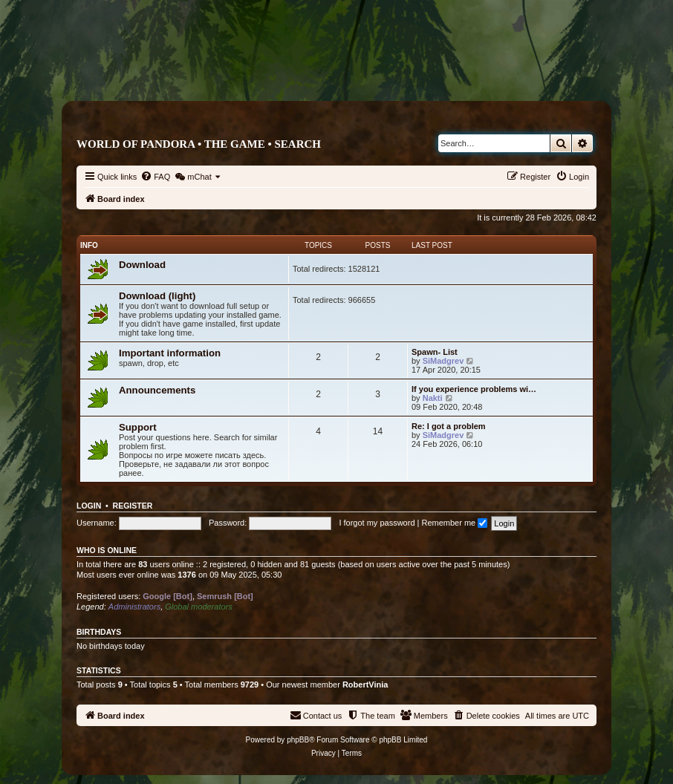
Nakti (433, 398)
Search (298, 144)
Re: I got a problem (449, 426)
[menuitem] (155, 177)
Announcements (157, 390)
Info (89, 245)
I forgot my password (377, 523)
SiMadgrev (443, 361)
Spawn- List (435, 352)
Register (133, 506)
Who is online (107, 550)
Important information (170, 353)
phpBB (298, 740)
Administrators (134, 607)
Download (142, 265)
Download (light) (157, 296)
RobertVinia (365, 685)
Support (138, 427)
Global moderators (199, 607)
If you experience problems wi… (474, 389)
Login (89, 506)
